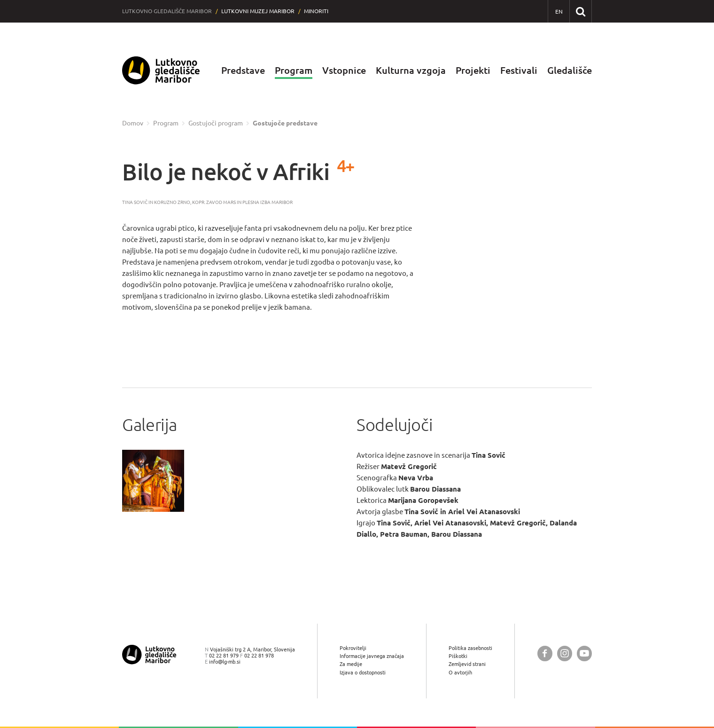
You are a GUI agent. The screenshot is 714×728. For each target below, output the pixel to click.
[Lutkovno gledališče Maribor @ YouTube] (584, 654)
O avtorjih (460, 672)
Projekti (473, 70)
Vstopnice (344, 70)
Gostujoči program (216, 123)
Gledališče (570, 70)
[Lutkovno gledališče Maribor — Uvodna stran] (161, 71)
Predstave (243, 70)
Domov (133, 123)
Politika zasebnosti (470, 648)
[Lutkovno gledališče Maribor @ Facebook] (545, 654)
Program (294, 70)
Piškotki (458, 656)
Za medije (351, 664)
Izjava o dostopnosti (363, 672)
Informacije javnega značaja (372, 656)
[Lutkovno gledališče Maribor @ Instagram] (565, 654)
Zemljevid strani (467, 664)
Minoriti (316, 11)
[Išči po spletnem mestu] (580, 11)
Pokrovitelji (353, 648)
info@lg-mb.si (225, 661)
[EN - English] (559, 12)
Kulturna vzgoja (411, 70)
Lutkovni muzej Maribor (258, 11)
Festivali (519, 70)
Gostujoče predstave (285, 123)
